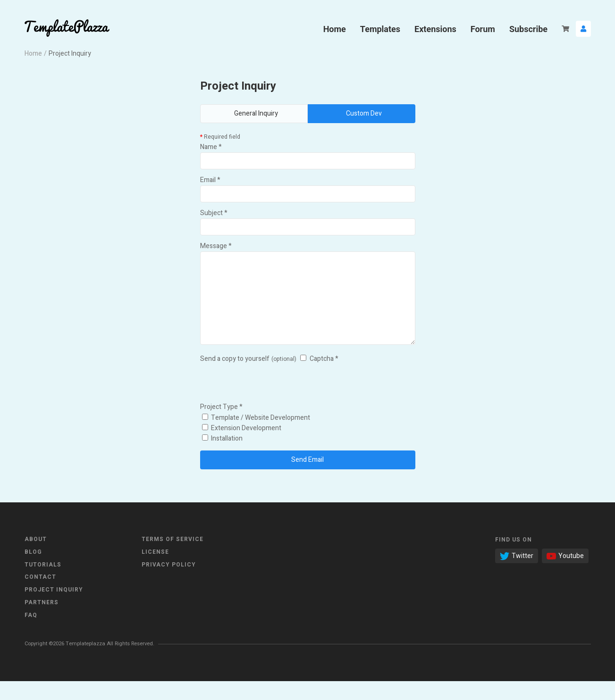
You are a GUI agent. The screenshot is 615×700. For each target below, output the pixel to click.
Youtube (565, 575)
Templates (380, 29)
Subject (214, 213)
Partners (42, 621)
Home (335, 29)
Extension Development (242, 447)
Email (210, 180)
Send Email (307, 479)
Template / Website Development (256, 437)
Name (211, 147)
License (155, 571)
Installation (222, 457)
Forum (483, 29)
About (36, 558)
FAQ (31, 634)
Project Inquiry (54, 608)
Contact (40, 596)
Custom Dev (364, 113)
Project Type (221, 426)
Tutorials (43, 583)
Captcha (324, 378)
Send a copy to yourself (235, 378)
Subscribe (528, 29)
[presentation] (272, 401)
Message (216, 246)
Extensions (435, 29)
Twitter (517, 575)
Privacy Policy (169, 583)
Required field (220, 137)
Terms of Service (173, 558)
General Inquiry (256, 113)
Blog (33, 571)
